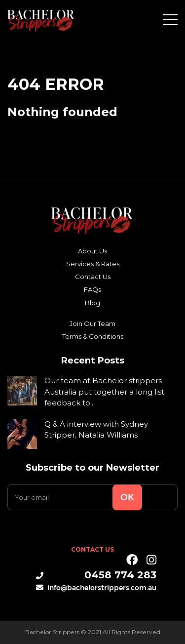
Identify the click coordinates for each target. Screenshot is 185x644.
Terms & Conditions (93, 336)
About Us (92, 251)
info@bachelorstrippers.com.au (96, 587)
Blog (92, 303)
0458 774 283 (96, 575)
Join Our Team (92, 323)
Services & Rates (93, 264)
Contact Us (93, 277)
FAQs (92, 289)
